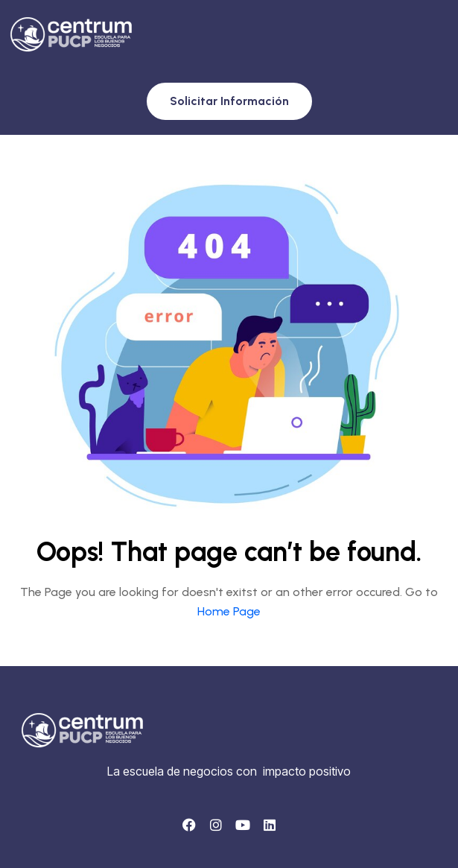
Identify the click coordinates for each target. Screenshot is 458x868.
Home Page (229, 611)
